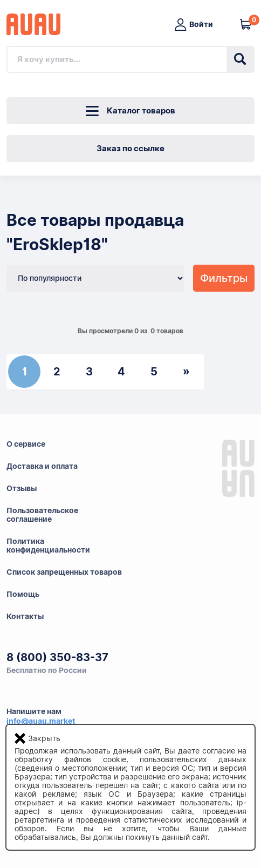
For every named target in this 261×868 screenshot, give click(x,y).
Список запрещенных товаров (64, 572)
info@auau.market (41, 721)
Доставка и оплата (42, 466)
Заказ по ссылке (130, 149)
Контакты (25, 616)
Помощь (23, 594)
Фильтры (224, 278)
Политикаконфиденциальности (48, 546)
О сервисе (26, 444)
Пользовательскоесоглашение (42, 515)
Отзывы (22, 488)
